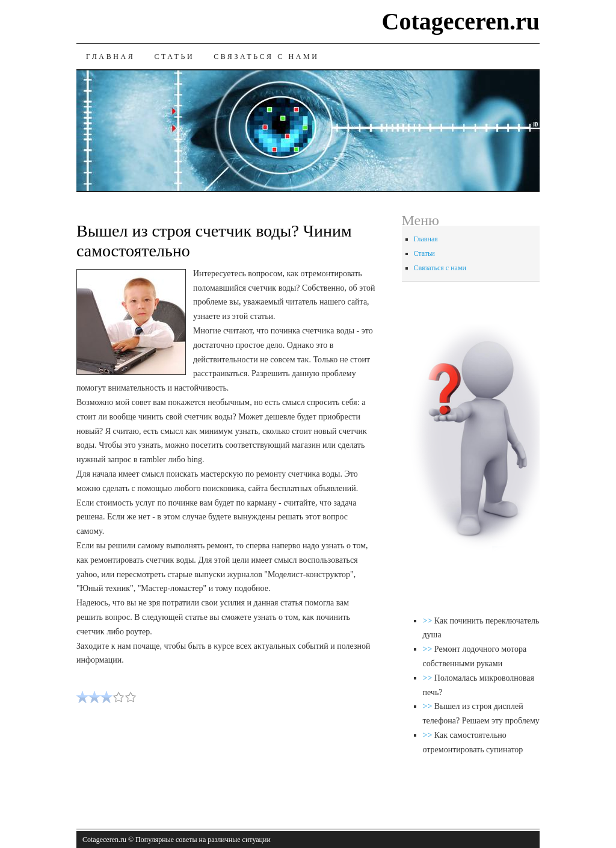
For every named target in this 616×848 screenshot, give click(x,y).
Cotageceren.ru (461, 21)
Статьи (174, 57)
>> (429, 621)
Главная (110, 57)
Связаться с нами (266, 57)
